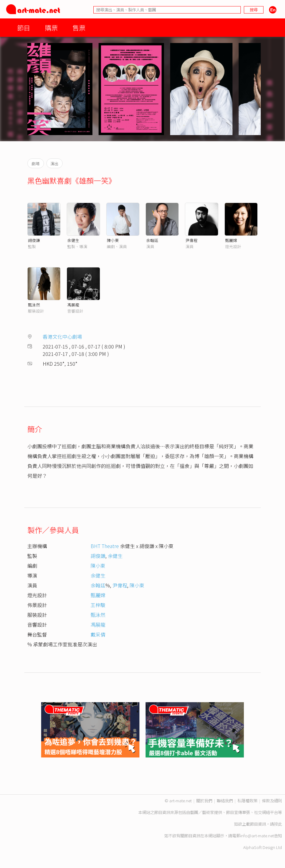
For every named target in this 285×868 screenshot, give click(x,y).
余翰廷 (152, 240)
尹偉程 (191, 240)
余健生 (73, 240)
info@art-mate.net (257, 836)
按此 (278, 824)
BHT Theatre (105, 546)
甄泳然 (34, 305)
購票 (51, 27)
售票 (79, 27)
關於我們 (204, 801)
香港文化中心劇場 (62, 337)
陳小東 (113, 240)
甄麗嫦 (231, 240)
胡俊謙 (34, 240)
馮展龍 (73, 305)
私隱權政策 (247, 801)
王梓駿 (98, 605)
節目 (24, 27)
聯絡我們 (225, 801)
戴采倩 (98, 634)
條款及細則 (272, 801)
